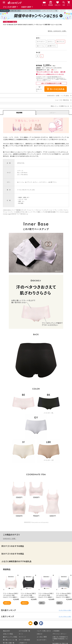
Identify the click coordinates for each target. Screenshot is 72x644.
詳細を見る (7, 603)
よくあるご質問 (42, 637)
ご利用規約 (56, 631)
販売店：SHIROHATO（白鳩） (57, 31)
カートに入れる (56, 89)
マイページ (22, 637)
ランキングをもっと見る (65, 610)
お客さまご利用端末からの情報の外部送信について (60, 639)
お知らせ (40, 634)
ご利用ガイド (23, 643)
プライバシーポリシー (60, 634)
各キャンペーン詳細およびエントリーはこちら (51, 74)
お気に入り (39, 90)
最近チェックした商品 (10, 637)
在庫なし (42, 603)
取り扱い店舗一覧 (9, 643)
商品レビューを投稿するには (60, 106)
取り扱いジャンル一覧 (10, 640)
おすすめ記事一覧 (24, 631)
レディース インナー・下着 (50, 11)
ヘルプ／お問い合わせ (44, 631)
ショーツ (62, 11)
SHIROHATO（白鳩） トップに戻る (58, 96)
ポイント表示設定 (24, 640)
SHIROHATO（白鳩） (10, 538)
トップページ (5, 11)
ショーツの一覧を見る (62, 100)
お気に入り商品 (8, 634)
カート (21, 634)
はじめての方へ (42, 640)
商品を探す (7, 631)
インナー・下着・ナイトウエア (31, 11)
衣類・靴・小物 (15, 11)
